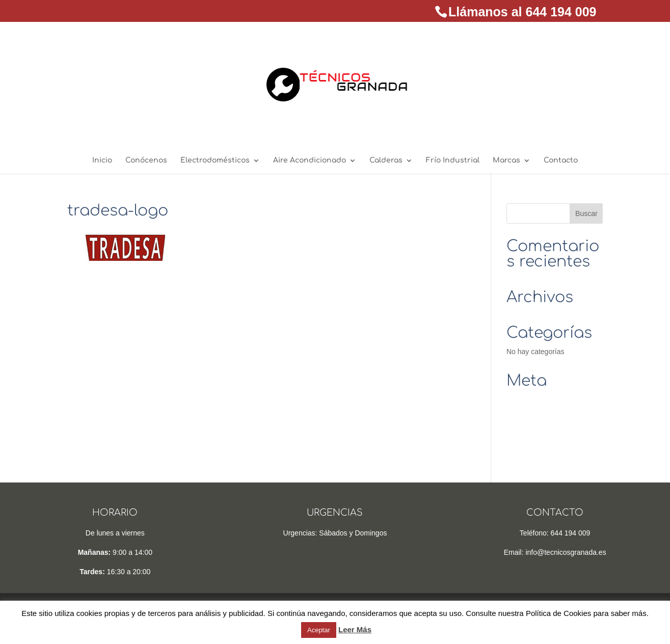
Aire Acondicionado (310, 160)
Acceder (519, 399)
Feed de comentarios (540, 431)
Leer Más (355, 629)
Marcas (506, 160)
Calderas (386, 160)
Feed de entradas (534, 415)
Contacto (561, 160)
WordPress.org (530, 446)
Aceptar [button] (319, 630)
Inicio (102, 160)
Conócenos (146, 160)
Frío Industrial (453, 160)
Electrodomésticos (215, 160)
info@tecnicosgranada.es (566, 552)
